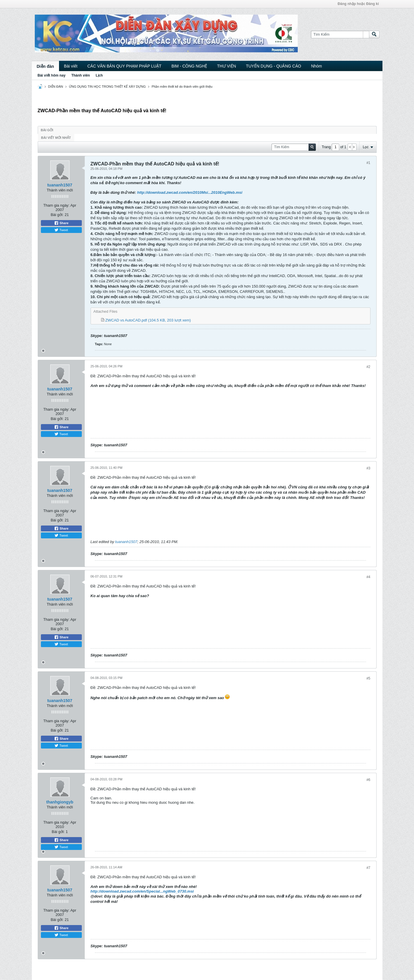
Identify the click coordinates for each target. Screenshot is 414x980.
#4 (368, 577)
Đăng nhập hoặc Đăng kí (358, 4)
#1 (368, 163)
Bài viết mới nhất (56, 138)
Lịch (99, 75)
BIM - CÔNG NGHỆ (189, 66)
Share (61, 223)
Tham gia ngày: (56, 205)
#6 (368, 780)
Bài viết (71, 66)
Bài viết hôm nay (52, 75)
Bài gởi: (57, 215)
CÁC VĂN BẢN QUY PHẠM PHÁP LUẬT (124, 66)
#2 (368, 367)
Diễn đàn (45, 66)
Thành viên (80, 75)
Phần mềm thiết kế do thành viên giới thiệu (182, 87)
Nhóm (317, 66)
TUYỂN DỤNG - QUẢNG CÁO (274, 66)
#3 (368, 468)
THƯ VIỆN (227, 66)
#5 (368, 678)
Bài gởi (47, 130)
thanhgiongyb (60, 802)
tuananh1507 (60, 185)
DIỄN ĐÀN (56, 87)
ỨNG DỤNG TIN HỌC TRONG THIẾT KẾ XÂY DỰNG (107, 87)
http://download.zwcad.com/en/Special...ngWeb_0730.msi (142, 891)
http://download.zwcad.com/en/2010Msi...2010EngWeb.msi (190, 192)
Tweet (61, 230)
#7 (368, 868)
